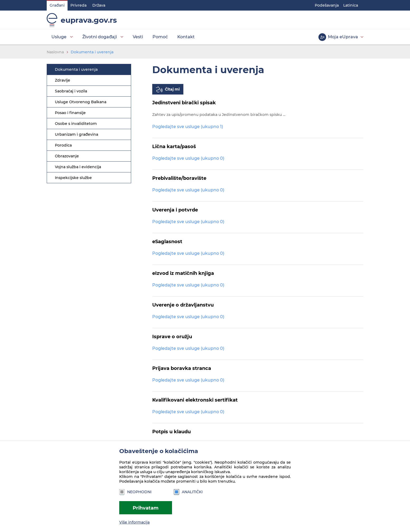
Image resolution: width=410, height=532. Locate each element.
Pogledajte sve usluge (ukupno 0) (188, 158)
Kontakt (186, 37)
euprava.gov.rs (89, 20)
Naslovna (55, 52)
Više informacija (134, 522)
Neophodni (135, 492)
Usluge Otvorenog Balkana (81, 102)
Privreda (78, 5)
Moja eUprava (343, 37)
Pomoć (160, 37)
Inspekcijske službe (73, 178)
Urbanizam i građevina (77, 134)
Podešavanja (327, 5)
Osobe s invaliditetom (76, 124)
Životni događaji (100, 37)
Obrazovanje (67, 156)
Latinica (351, 5)
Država (99, 5)
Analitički (188, 492)
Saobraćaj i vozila (71, 91)
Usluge (59, 37)
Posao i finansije (70, 113)
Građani (57, 5)
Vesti (138, 37)
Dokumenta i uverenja (92, 52)
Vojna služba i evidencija (78, 167)
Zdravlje (63, 80)
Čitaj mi (172, 89)
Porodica (63, 145)
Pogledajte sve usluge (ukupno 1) (188, 127)
